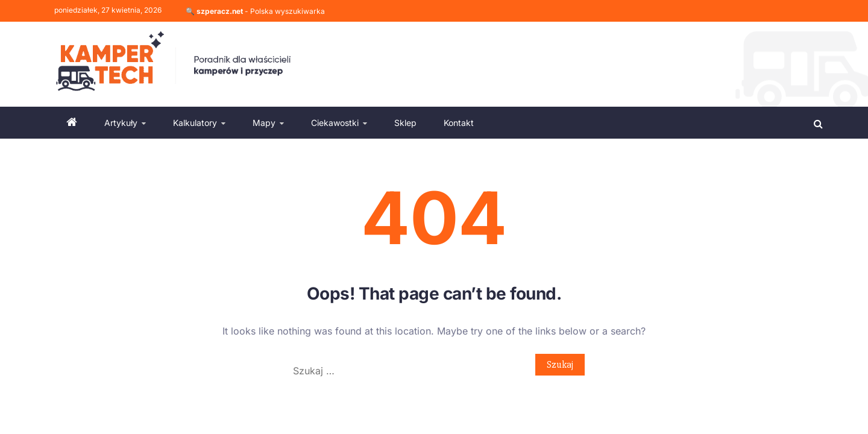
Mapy (264, 123)
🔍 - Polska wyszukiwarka (255, 11)
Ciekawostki (335, 123)
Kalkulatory (195, 123)
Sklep (405, 123)
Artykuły (121, 123)
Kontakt (459, 123)
